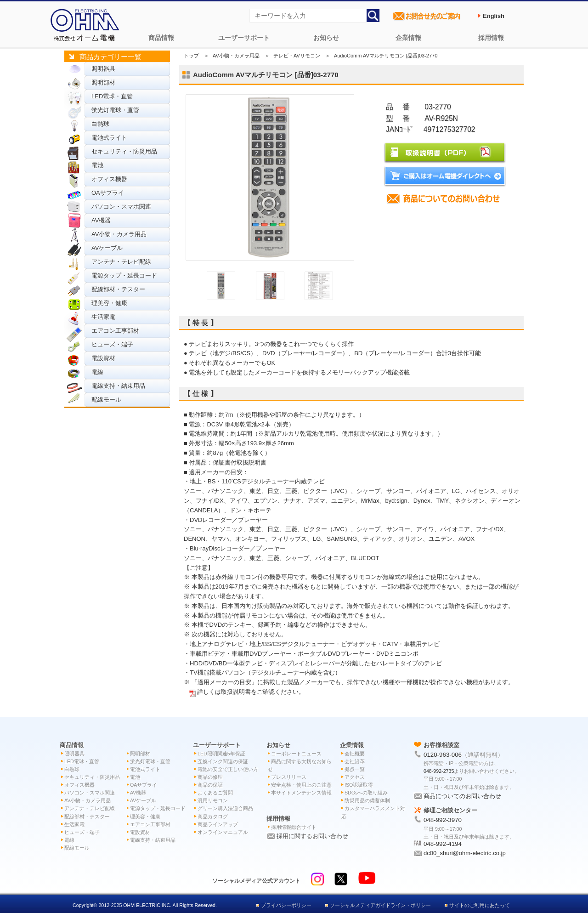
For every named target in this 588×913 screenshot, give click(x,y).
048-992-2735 (439, 771)
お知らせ (326, 38)
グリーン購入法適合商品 (225, 808)
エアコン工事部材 (115, 331)
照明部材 (103, 82)
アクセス (355, 777)
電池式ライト (109, 138)
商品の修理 (210, 777)
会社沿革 (355, 761)
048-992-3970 (443, 820)
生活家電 (103, 317)
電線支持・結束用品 (118, 386)
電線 (97, 372)
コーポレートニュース (296, 754)
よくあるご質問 (215, 793)
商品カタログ (213, 817)
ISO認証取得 (359, 785)
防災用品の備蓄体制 (367, 800)
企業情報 (408, 38)
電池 (97, 165)
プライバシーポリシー (286, 905)
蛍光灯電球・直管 (115, 110)
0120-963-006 (443, 755)
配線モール (106, 400)
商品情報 (161, 38)
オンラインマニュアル (223, 832)
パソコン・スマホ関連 (121, 207)
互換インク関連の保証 (223, 761)
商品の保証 (210, 785)
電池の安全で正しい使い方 (228, 769)
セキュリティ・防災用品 (124, 151)
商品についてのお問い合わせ (462, 796)
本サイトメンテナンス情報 (301, 793)
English (494, 16)
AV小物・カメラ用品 (119, 234)
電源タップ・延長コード (124, 275)
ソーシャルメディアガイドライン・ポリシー (380, 905)
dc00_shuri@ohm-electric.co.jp (465, 853)
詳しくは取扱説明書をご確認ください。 (251, 692)
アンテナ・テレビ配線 (121, 262)
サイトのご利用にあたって (480, 905)
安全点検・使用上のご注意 (301, 785)
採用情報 (491, 38)
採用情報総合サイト (294, 827)
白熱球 (100, 124)
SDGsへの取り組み (366, 793)
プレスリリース (289, 777)
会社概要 (355, 754)
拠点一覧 (355, 769)
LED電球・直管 (112, 96)
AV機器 (101, 220)
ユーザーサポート (244, 38)
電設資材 (103, 358)
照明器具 (103, 69)
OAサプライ (108, 193)
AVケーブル (107, 248)
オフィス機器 (109, 179)
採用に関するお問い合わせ (312, 836)
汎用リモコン (213, 800)
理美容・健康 (109, 303)
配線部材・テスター (118, 289)
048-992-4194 (443, 844)
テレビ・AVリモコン (297, 56)
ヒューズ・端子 (112, 344)
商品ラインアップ (218, 824)
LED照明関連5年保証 (221, 754)
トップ (191, 56)
